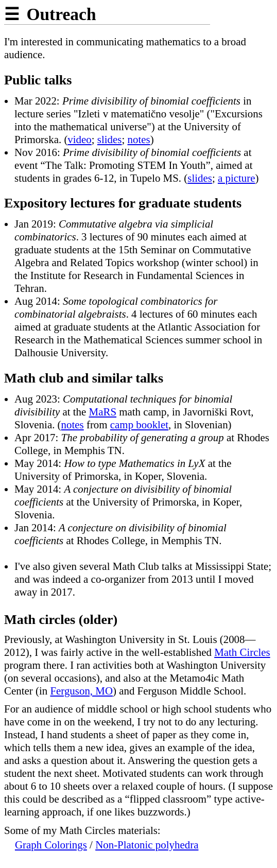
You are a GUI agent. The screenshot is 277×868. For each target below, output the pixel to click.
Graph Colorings (51, 845)
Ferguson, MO (81, 691)
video (79, 140)
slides (110, 140)
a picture (237, 178)
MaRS (103, 412)
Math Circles (242, 652)
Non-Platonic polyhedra (147, 845)
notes (139, 140)
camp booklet (139, 425)
